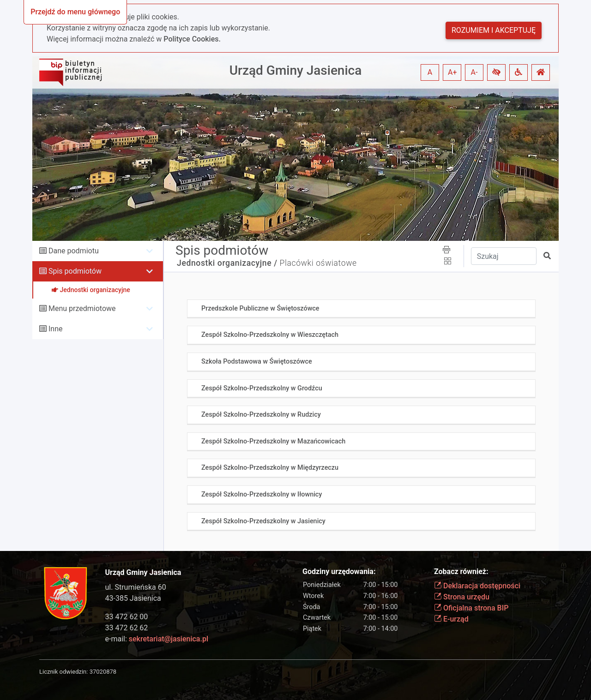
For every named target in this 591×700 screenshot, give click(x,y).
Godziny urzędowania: (339, 571)
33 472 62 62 (127, 628)
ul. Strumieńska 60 (136, 587)
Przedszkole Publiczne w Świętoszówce (260, 308)
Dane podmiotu (74, 251)
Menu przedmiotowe (82, 308)
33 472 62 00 (127, 617)
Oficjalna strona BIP (471, 608)
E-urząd (451, 619)
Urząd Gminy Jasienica (296, 70)
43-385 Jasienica (133, 598)
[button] (496, 72)
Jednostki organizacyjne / (227, 263)
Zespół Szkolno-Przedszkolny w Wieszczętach (270, 335)
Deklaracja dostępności (477, 586)
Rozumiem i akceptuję (494, 30)
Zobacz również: (461, 571)
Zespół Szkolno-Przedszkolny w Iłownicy (262, 494)
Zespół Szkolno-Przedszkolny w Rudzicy (261, 415)
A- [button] (474, 72)
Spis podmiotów (75, 271)
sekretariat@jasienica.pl (169, 639)
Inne (56, 329)
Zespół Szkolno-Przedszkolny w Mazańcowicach (273, 441)
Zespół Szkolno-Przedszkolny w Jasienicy (263, 521)
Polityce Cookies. (192, 39)
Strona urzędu (462, 597)
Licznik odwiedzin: (63, 672)
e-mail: (157, 639)
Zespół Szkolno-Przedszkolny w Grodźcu (262, 388)
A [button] (430, 72)
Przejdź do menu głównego (75, 12)
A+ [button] (452, 72)
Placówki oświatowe (318, 263)
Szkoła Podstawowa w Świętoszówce (257, 362)
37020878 (103, 672)
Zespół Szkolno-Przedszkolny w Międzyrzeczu (270, 468)
